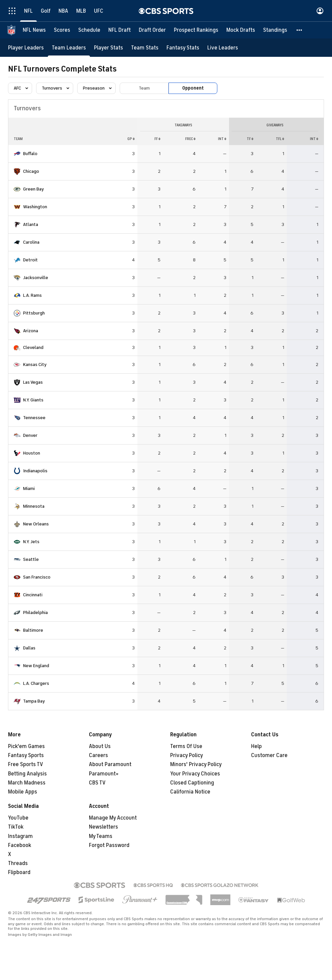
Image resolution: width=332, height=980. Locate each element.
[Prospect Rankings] (196, 30)
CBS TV (97, 783)
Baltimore (33, 630)
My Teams (101, 836)
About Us (100, 746)
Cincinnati (33, 595)
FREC (190, 139)
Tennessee (34, 418)
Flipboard (19, 872)
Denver (30, 435)
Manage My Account (113, 818)
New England (36, 666)
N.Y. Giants (33, 400)
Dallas (29, 648)
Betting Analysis (27, 774)
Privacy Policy (187, 755)
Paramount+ (104, 774)
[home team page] (17, 154)
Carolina (31, 242)
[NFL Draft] (120, 30)
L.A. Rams (32, 295)
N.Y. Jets (31, 542)
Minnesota (34, 506)
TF (250, 139)
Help (256, 746)
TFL (280, 139)
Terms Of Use (186, 746)
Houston (32, 453)
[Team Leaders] (69, 48)
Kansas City (35, 364)
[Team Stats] (145, 48)
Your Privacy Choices (195, 774)
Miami (29, 488)
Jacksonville (36, 278)
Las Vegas (33, 382)
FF (157, 139)
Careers (98, 755)
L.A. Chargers (36, 683)
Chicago (31, 171)
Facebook (20, 845)
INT (222, 139)
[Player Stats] (108, 48)
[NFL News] (34, 30)
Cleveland (33, 347)
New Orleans (36, 524)
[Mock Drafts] (241, 30)
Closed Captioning (192, 783)
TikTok (16, 827)
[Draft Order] (152, 30)
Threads (18, 863)
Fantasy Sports (26, 755)
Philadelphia (35, 612)
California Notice (190, 792)
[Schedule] (89, 30)
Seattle (31, 559)
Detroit (30, 260)
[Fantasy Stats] (183, 48)
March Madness (27, 783)
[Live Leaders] (223, 48)
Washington (35, 207)
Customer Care (269, 755)
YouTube (18, 818)
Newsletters (103, 827)
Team (144, 88)
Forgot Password (109, 845)
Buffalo (30, 154)
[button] (300, 30)
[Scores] (62, 30)
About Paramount (110, 764)
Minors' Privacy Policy (196, 764)
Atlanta (31, 224)
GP (131, 139)
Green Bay (33, 189)
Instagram (20, 836)
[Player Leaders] (26, 48)
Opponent (193, 88)
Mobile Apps (23, 792)
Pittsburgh (34, 313)
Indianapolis (35, 471)
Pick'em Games (26, 746)
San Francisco (37, 577)
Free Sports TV (26, 764)
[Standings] (275, 30)
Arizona (31, 331)
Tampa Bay (34, 701)
